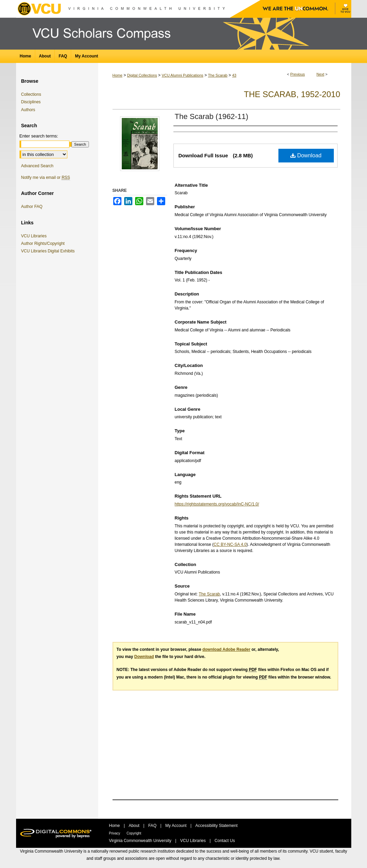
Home (117, 75)
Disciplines (31, 102)
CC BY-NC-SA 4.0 (230, 544)
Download (306, 155)
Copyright (134, 833)
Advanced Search (37, 166)
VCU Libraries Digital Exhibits (49, 251)
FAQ (153, 826)
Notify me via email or (46, 177)
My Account (176, 826)
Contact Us (225, 841)
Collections (31, 94)
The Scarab (218, 75)
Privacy (115, 833)
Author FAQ (32, 207)
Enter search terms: (39, 136)
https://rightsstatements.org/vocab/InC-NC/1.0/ (217, 504)
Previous (298, 74)
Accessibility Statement (216, 826)
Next (320, 74)
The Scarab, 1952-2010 (292, 94)
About (135, 826)
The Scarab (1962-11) (212, 116)
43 (234, 75)
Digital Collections (142, 75)
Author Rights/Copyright (44, 244)
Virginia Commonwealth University (141, 841)
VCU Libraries (35, 236)
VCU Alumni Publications (183, 75)
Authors (28, 110)
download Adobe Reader (226, 649)
